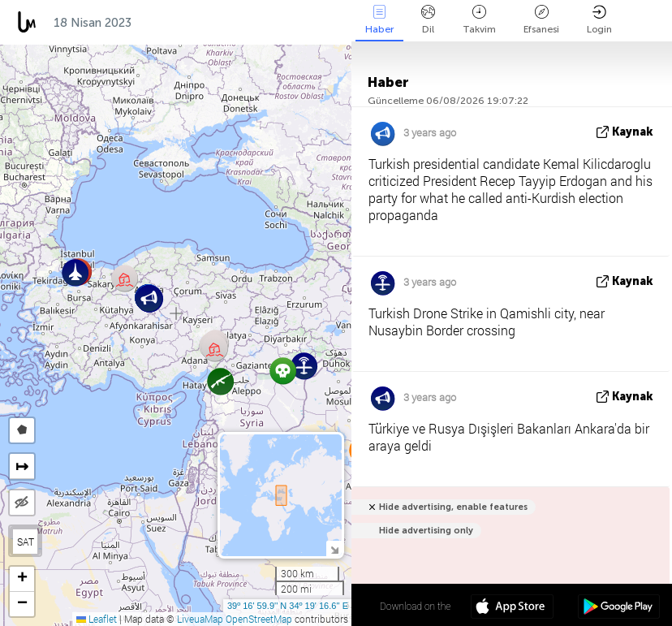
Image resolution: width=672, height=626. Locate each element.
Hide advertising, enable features (453, 507)
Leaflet (97, 619)
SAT (26, 542)
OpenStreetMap (259, 619)
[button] (125, 278)
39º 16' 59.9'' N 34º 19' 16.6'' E (288, 606)
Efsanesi (541, 20)
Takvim (479, 20)
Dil (428, 20)
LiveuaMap (200, 619)
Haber (379, 20)
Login (599, 20)
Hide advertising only (426, 531)
